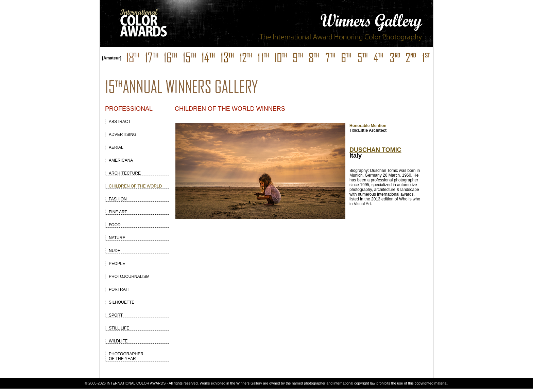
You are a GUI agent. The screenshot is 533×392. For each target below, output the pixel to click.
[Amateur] (112, 58)
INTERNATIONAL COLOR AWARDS (136, 383)
